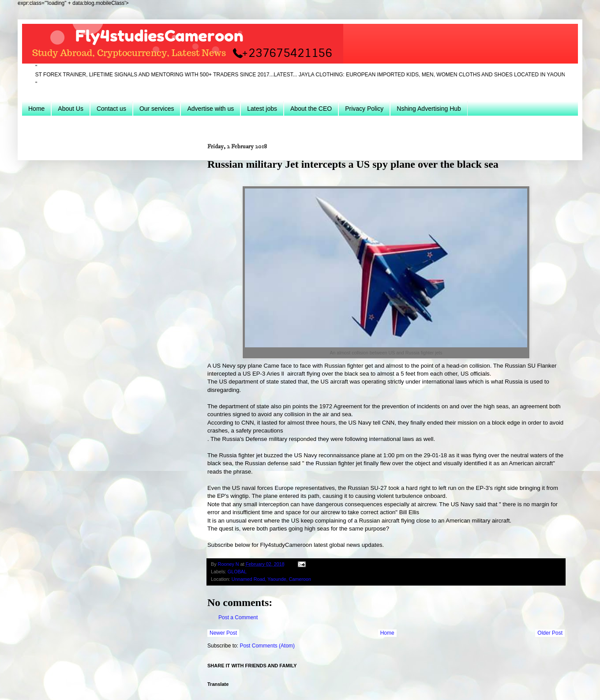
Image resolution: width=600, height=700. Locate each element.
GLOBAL (237, 572)
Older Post (550, 633)
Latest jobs (262, 109)
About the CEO (311, 109)
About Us (71, 109)
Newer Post (223, 633)
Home (36, 109)
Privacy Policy (364, 109)
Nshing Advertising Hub (429, 109)
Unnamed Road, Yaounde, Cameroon (271, 579)
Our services (157, 109)
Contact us (111, 109)
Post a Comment (238, 617)
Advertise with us (210, 109)
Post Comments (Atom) (267, 646)
